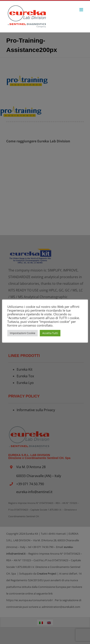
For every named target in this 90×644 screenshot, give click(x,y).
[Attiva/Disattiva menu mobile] (82, 10)
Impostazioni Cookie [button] (22, 333)
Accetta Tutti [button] (50, 333)
